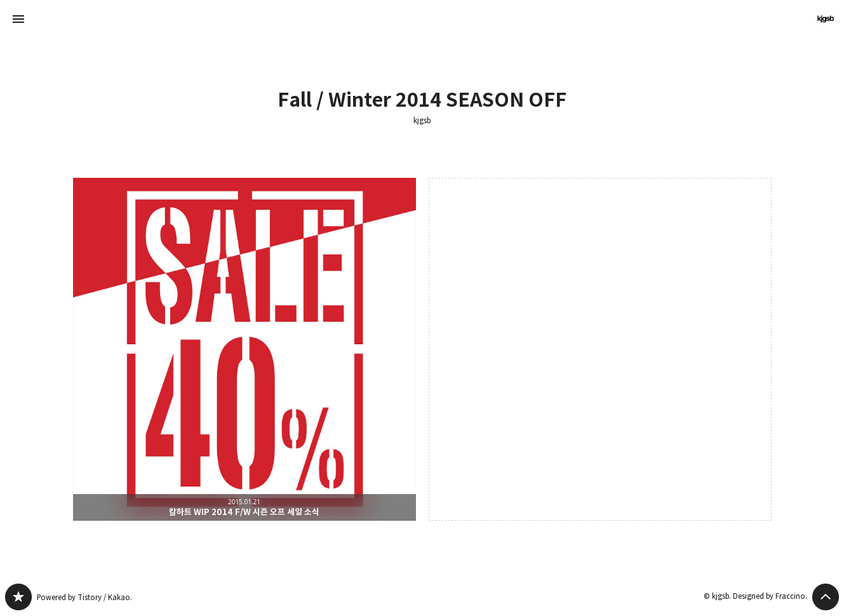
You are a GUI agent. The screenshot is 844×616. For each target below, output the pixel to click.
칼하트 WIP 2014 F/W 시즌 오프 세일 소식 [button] (244, 349)
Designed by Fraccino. (770, 596)
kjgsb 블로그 (18, 597)
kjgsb (422, 121)
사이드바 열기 (18, 19)
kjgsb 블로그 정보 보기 (826, 19)
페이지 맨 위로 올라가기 (826, 597)
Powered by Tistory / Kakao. (84, 597)
